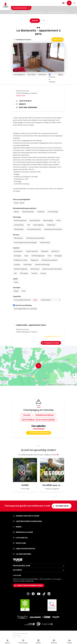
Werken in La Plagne (23, 532)
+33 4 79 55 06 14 (24, 101)
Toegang (27, 415)
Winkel (17, 527)
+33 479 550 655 (38, 429)
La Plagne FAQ (20, 538)
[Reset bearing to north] (74, 381)
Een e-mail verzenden (27, 107)
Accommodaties (23, 12)
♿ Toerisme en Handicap (52, 78)
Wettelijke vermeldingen (21, 633)
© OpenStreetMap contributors (64, 385)
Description (32, 74)
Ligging (60, 74)
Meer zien (57, 40)
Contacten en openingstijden (29, 585)
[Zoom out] (74, 378)
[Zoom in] (74, 375)
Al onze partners (22, 554)
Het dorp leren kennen (39, 433)
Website (21, 104)
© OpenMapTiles (51, 385)
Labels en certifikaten (24, 549)
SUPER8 (25, 485)
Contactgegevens (19, 74)
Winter (35, 21)
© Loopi (74, 385)
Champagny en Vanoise (52, 336)
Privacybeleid (17, 636)
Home (14, 12)
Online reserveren (21, 8)
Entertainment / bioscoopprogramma (38, 420)
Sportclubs (19, 543)
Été (44, 21)
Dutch (63, 3)
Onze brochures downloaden (27, 521)
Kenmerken (42, 74)
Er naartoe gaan (52, 343)
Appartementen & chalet (38, 12)
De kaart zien (21, 95)
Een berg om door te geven (26, 516)
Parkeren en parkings (45, 415)
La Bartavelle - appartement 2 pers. (57, 12)
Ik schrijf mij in (62, 506)
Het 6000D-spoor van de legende (52, 485)
